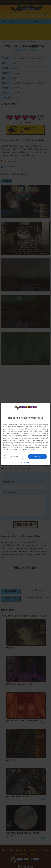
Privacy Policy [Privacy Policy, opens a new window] (30, 450)
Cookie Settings (19, 450)
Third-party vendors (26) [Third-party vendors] (22, 436)
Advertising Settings (17, 447)
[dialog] (25, 434)
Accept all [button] (37, 456)
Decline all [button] (14, 456)
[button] (25, 462)
